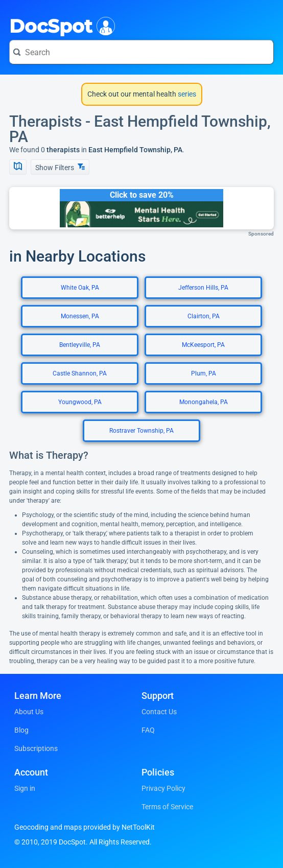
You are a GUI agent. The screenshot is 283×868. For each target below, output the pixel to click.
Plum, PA (204, 373)
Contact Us (159, 712)
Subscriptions (36, 748)
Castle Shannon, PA (80, 373)
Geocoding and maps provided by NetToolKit (85, 827)
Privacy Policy (163, 788)
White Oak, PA (80, 288)
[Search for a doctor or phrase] (141, 52)
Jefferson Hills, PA (203, 288)
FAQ (148, 730)
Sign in (25, 788)
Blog (21, 730)
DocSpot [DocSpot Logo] (60, 25)
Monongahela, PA (204, 402)
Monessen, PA (80, 316)
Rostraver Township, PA (141, 431)
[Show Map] (18, 167)
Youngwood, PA (80, 402)
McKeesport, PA (203, 345)
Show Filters (60, 167)
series (186, 94)
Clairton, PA (204, 316)
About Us (29, 712)
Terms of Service (167, 807)
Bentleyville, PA (80, 345)
